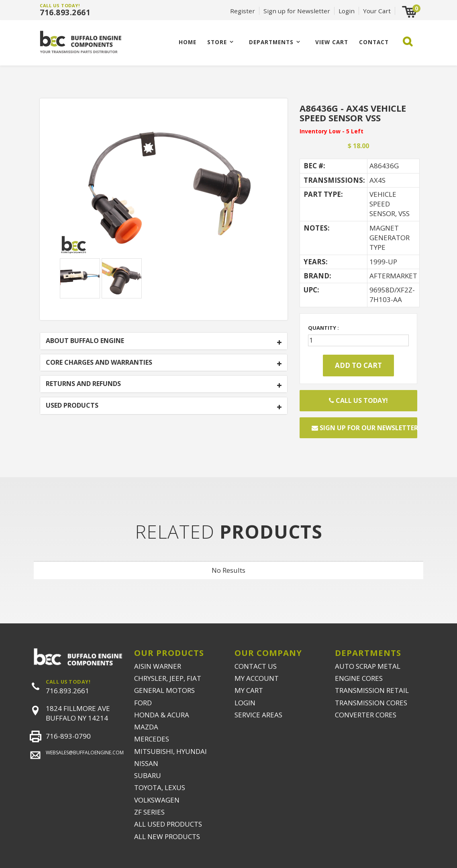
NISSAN (146, 763)
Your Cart (377, 11)
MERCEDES (152, 739)
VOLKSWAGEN (157, 800)
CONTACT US (256, 666)
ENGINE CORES (359, 678)
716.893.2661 (65, 12)
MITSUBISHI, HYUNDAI (170, 751)
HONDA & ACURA (162, 715)
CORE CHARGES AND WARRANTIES (99, 363)
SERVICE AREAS (258, 715)
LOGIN (245, 703)
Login (347, 11)
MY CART (249, 690)
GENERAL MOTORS (164, 690)
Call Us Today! (358, 400)
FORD (143, 703)
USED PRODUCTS (72, 406)
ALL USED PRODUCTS (168, 824)
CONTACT (374, 42)
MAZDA (146, 727)
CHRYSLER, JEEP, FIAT (168, 678)
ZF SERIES (149, 812)
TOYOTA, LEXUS (160, 787)
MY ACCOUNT (257, 678)
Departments (271, 42)
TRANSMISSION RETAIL (372, 690)
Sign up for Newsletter (297, 11)
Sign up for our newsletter (364, 428)
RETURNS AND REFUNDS (83, 384)
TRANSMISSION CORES (371, 703)
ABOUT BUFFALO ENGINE (85, 341)
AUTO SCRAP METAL (368, 666)
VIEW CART (332, 42)
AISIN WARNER (158, 666)
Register (243, 11)
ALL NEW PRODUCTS (167, 836)
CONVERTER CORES (366, 715)
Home (188, 42)
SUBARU (148, 775)
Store (217, 42)
